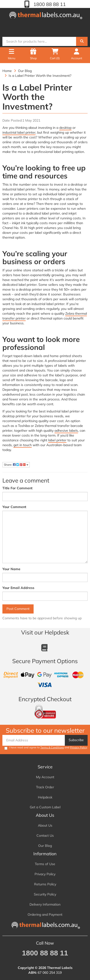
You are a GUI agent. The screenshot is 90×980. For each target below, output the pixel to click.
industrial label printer (19, 132)
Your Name (11, 569)
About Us (45, 825)
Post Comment (18, 609)
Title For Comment (17, 488)
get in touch (23, 445)
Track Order (45, 787)
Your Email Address (18, 588)
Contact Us (45, 836)
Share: (16, 465)
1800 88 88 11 (49, 4)
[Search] (82, 41)
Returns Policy (45, 884)
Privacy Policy (78, 747)
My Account (45, 777)
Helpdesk (45, 797)
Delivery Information (45, 904)
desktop (65, 128)
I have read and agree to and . (46, 748)
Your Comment (14, 507)
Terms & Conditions (52, 747)
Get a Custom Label (45, 807)
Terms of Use (45, 864)
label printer (57, 440)
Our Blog (45, 846)
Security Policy (45, 894)
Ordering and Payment (45, 915)
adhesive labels (66, 431)
